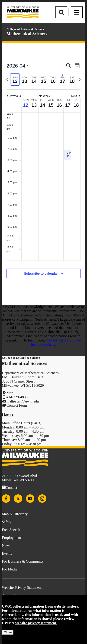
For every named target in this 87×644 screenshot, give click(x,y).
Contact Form (17, 405)
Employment (11, 538)
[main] (43, 174)
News (6, 546)
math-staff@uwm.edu (23, 401)
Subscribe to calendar (41, 274)
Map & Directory (15, 514)
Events (7, 553)
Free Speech (11, 530)
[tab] (15, 79)
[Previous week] (7, 80)
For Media (10, 569)
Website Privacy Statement (22, 588)
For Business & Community (23, 561)
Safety (7, 522)
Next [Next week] (76, 96)
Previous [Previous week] (14, 96)
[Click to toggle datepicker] (18, 66)
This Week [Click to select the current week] (43, 96)
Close (8, 632)
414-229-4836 (17, 397)
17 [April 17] (68, 105)
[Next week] (80, 80)
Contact (11, 488)
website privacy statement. (36, 623)
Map (10, 393)
